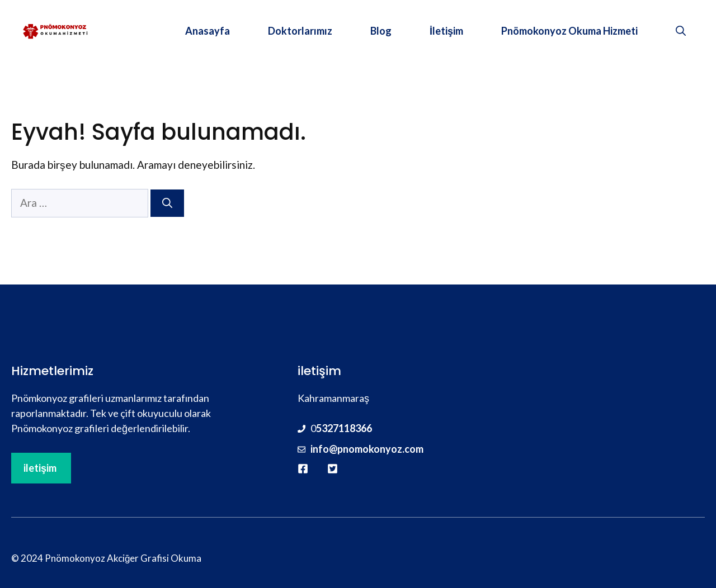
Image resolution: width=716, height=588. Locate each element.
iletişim (40, 468)
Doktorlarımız (300, 31)
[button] (681, 31)
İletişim (446, 31)
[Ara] (167, 203)
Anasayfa (208, 31)
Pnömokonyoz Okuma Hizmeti (569, 31)
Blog (381, 31)
